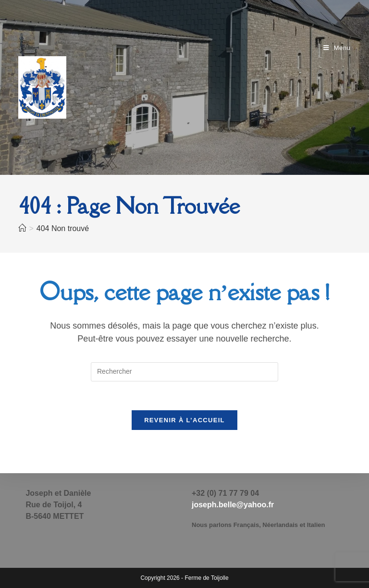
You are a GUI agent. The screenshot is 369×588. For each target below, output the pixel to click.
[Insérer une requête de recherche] (184, 372)
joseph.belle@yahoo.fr (233, 505)
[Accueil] (22, 228)
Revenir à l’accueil (184, 420)
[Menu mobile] (337, 48)
